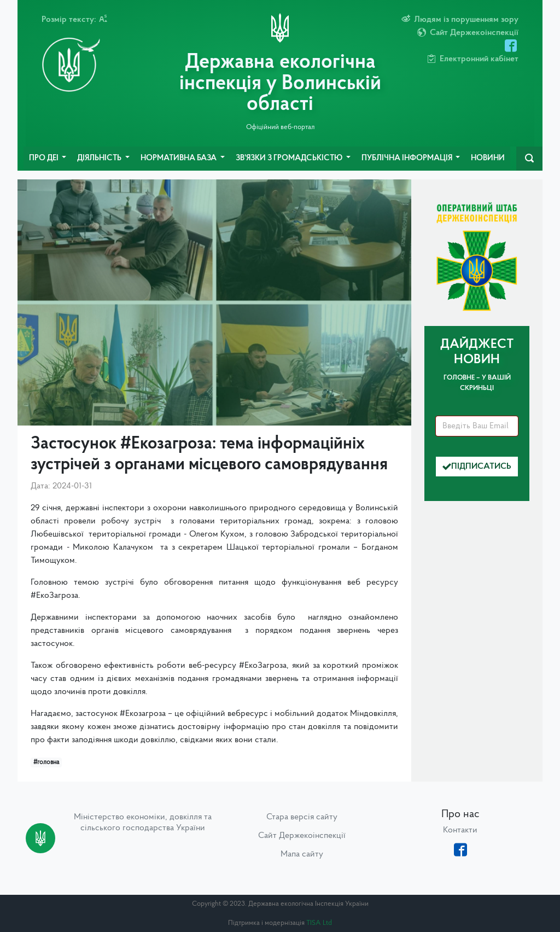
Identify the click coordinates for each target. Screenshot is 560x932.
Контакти (460, 830)
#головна (46, 762)
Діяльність (100, 158)
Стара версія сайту (302, 817)
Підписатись (477, 467)
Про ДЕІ (45, 158)
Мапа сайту (302, 854)
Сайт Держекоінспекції (302, 836)
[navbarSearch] (529, 159)
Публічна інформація (408, 158)
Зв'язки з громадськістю (290, 158)
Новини (488, 158)
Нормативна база (179, 158)
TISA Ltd (319, 923)
